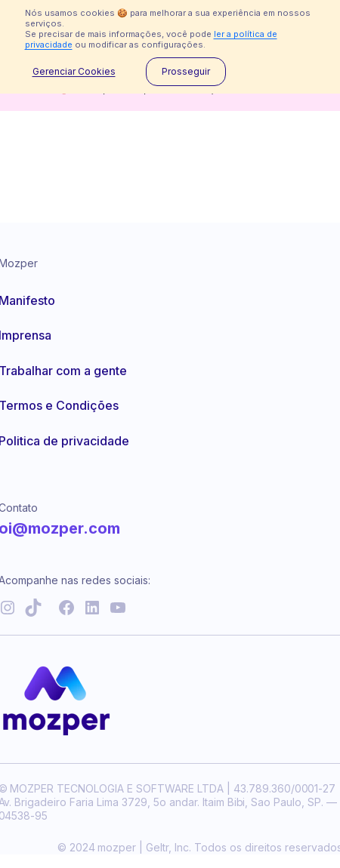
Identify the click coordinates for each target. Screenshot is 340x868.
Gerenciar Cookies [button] (74, 72)
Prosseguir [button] (186, 71)
